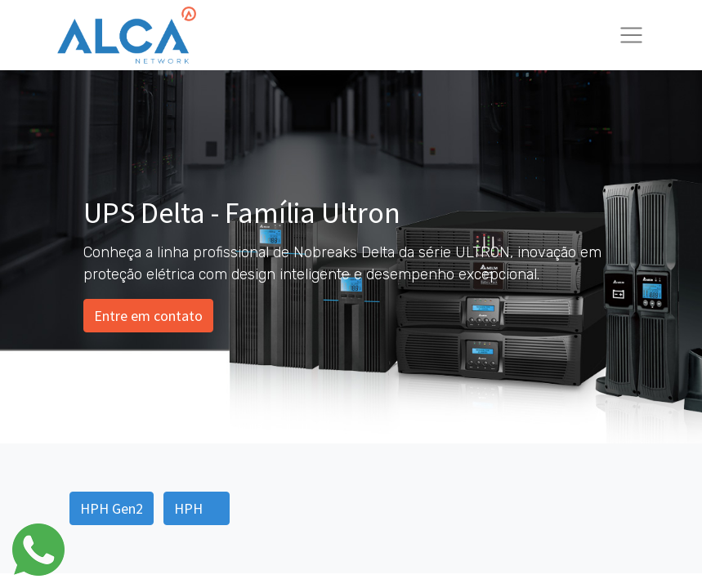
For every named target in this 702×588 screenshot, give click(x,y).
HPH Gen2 (112, 508)
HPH (197, 508)
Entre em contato (148, 316)
